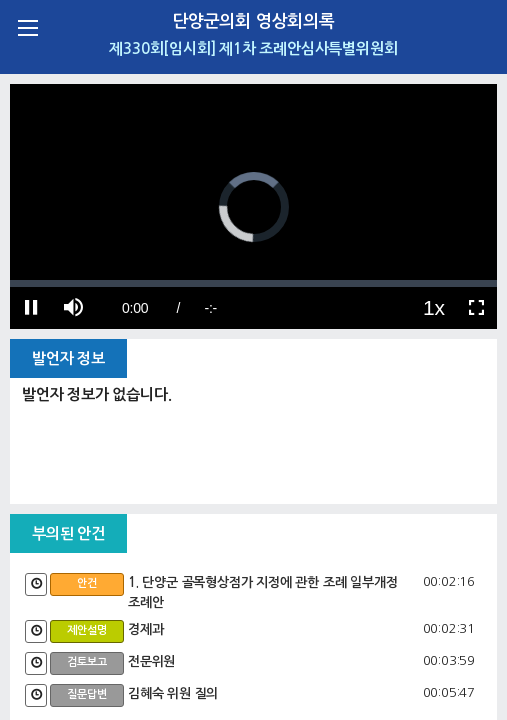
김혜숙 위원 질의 (173, 693)
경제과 (145, 629)
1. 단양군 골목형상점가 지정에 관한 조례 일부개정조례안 (262, 592)
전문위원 (151, 661)
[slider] (253, 283)
